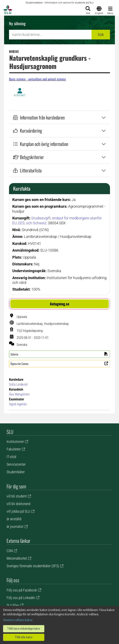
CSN (10, 551)
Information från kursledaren (59, 117)
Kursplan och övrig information (59, 144)
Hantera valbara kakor (18, 620)
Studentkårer (16, 472)
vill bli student (17, 496)
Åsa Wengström (19, 394)
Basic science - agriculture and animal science (37, 79)
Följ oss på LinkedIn (21, 598)
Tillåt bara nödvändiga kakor (24, 629)
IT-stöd (11, 457)
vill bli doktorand (18, 504)
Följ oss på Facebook (22, 590)
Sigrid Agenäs (18, 404)
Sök (101, 35)
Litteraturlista (59, 170)
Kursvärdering (59, 130)
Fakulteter (14, 449)
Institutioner (15, 442)
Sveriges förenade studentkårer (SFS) (33, 566)
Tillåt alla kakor (24, 637)
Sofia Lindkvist (18, 384)
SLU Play (13, 605)
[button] (59, 304)
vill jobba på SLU (18, 511)
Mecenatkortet (17, 558)
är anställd (14, 519)
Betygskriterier (59, 157)
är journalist (15, 527)
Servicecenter (16, 464)
